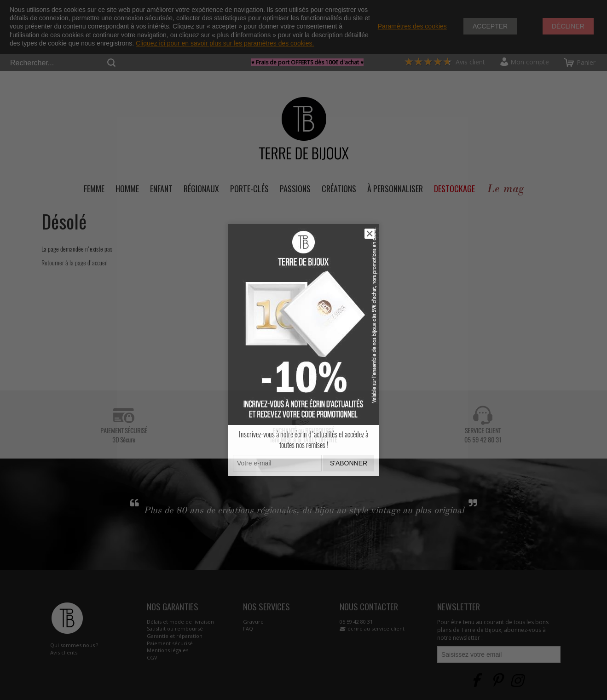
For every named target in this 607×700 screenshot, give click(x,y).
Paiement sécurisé (170, 643)
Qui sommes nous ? (74, 645)
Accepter (490, 26)
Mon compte (530, 62)
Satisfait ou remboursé (175, 628)
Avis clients (64, 652)
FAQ (248, 628)
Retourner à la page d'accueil (75, 263)
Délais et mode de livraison (180, 622)
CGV (152, 657)
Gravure (253, 622)
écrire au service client (376, 628)
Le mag (505, 189)
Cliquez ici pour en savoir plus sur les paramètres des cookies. (225, 43)
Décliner (568, 26)
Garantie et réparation (175, 636)
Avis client (445, 62)
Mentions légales (168, 650)
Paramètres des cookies (412, 26)
